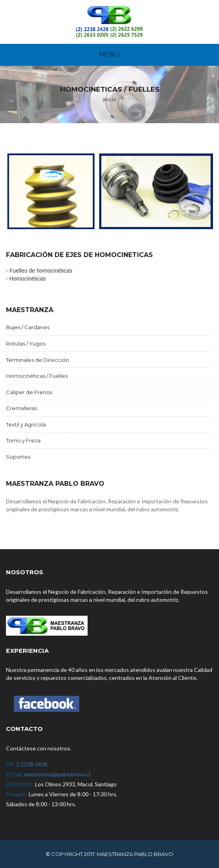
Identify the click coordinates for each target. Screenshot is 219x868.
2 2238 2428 (32, 764)
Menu (109, 54)
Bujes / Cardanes (28, 327)
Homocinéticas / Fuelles (37, 376)
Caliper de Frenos (29, 392)
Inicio (110, 99)
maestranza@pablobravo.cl (57, 774)
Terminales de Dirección (37, 360)
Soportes (18, 457)
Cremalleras (22, 408)
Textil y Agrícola (26, 424)
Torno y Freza (23, 440)
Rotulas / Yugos (26, 344)
